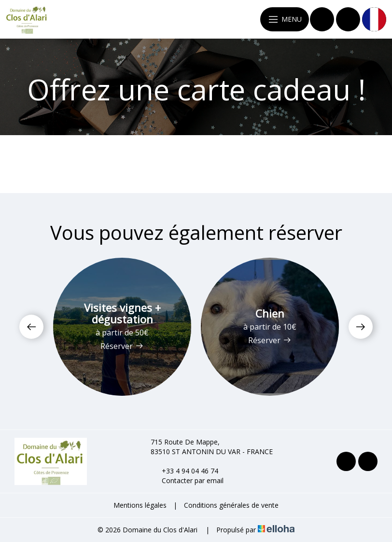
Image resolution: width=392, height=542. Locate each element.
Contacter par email (187, 480)
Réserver (122, 346)
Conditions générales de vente (231, 505)
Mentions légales (140, 505)
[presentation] (31, 327)
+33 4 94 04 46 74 (184, 471)
